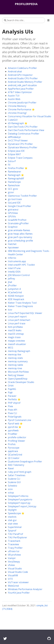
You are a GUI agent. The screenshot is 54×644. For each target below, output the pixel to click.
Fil (9, 165)
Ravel (11, 468)
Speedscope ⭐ (16, 513)
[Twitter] (5, 638)
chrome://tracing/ (17, 113)
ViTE (10, 579)
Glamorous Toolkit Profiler (22, 196)
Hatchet (12, 244)
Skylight (12, 510)
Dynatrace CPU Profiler (20, 144)
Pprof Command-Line (20, 420)
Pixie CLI (12, 413)
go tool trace (15, 199)
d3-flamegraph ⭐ (18, 123)
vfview (11, 565)
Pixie (10, 406)
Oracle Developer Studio (21, 382)
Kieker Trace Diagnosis (20, 306)
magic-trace (14, 337)
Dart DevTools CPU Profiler (23, 127)
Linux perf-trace (17, 323)
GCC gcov (13, 189)
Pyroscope (14, 448)
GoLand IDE (14, 203)
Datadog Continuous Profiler (24, 134)
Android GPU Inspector (20, 75)
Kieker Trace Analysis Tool (22, 303)
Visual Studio (15, 568)
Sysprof (12, 531)
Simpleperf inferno (18, 496)
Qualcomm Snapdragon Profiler (25, 461)
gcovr (11, 192)
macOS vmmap (16, 334)
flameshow (14, 185)
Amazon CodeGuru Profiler (22, 68)
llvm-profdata (15, 327)
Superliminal (15, 527)
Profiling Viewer (16, 441)
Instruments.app (17, 261)
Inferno (12, 258)
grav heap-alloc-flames (20, 234)
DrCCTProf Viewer (18, 141)
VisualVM (13, 575)
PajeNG (12, 389)
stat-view (13, 524)
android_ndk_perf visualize (22, 85)
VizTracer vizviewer (18, 582)
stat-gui (12, 520)
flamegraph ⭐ (16, 175)
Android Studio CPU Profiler (23, 78)
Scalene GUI (14, 482)
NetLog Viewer (16, 375)
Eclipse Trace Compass (20, 158)
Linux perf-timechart (19, 320)
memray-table (15, 365)
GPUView (13, 213)
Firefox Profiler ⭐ (18, 168)
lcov (10, 310)
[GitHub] (49, 638)
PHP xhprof (14, 403)
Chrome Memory (17, 106)
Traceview (13, 544)
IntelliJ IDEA (14, 272)
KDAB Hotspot (16, 296)
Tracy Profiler (15, 548)
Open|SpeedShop (18, 379)
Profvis (12, 444)
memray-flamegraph (19, 351)
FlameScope (14, 182)
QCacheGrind (15, 455)
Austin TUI (14, 96)
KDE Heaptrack (16, 299)
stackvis (12, 517)
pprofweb (13, 430)
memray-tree (15, 368)
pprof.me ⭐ (15, 427)
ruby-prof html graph (20, 472)
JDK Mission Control (19, 275)
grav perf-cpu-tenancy (20, 237)
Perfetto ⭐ (14, 399)
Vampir (12, 558)
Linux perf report (17, 317)
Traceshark (14, 541)
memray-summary (18, 361)
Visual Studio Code (18, 572)
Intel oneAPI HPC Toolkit (21, 265)
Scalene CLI (14, 479)
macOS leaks (15, 330)
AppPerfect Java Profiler (21, 89)
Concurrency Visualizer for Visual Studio (30, 116)
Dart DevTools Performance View (26, 130)
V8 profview (14, 555)
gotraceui (13, 210)
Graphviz (13, 227)
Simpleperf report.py (19, 503)
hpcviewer (13, 248)
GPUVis (12, 216)
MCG (11, 348)
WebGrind (13, 586)
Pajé (10, 392)
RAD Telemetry (16, 465)
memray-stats (15, 358)
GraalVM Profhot (17, 220)
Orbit (11, 386)
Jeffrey (11, 279)
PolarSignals (15, 417)
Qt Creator (14, 458)
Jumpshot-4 (14, 289)
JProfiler (12, 285)
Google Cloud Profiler (20, 206)
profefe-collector (17, 437)
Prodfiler (13, 434)
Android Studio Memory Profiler (25, 82)
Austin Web (14, 99)
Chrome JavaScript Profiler (22, 103)
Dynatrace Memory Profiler (23, 147)
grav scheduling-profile (20, 241)
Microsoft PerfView (18, 372)
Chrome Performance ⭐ (21, 109)
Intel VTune (14, 268)
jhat (10, 282)
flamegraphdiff (16, 178)
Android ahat (15, 71)
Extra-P (12, 161)
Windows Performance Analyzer (25, 589)
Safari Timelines (17, 475)
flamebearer (15, 172)
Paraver (12, 396)
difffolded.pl (14, 137)
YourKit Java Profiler (19, 593)
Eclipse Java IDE (16, 151)
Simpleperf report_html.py (22, 506)
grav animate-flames (19, 230)
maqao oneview (16, 341)
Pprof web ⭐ (15, 424)
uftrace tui (14, 551)
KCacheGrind (15, 292)
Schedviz (13, 486)
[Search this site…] (24, 20)
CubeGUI (13, 120)
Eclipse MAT (14, 154)
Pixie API (13, 410)
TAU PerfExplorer (17, 537)
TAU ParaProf (15, 534)
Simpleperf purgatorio (20, 499)
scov (10, 489)
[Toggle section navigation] (48, 20)
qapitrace (13, 451)
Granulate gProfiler (18, 223)
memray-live (15, 355)
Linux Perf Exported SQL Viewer (25, 313)
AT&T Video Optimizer (20, 92)
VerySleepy (14, 562)
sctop (11, 493)
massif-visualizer (17, 344)
